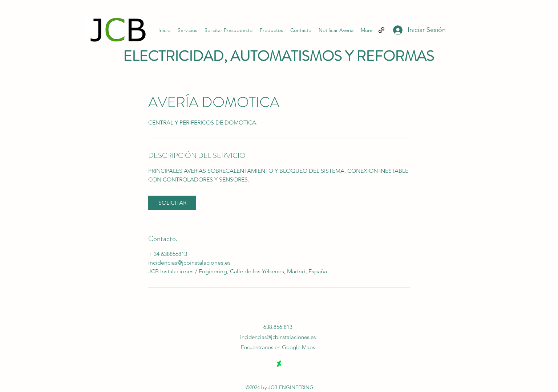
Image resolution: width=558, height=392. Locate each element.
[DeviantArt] (279, 364)
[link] (172, 203)
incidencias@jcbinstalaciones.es (278, 337)
